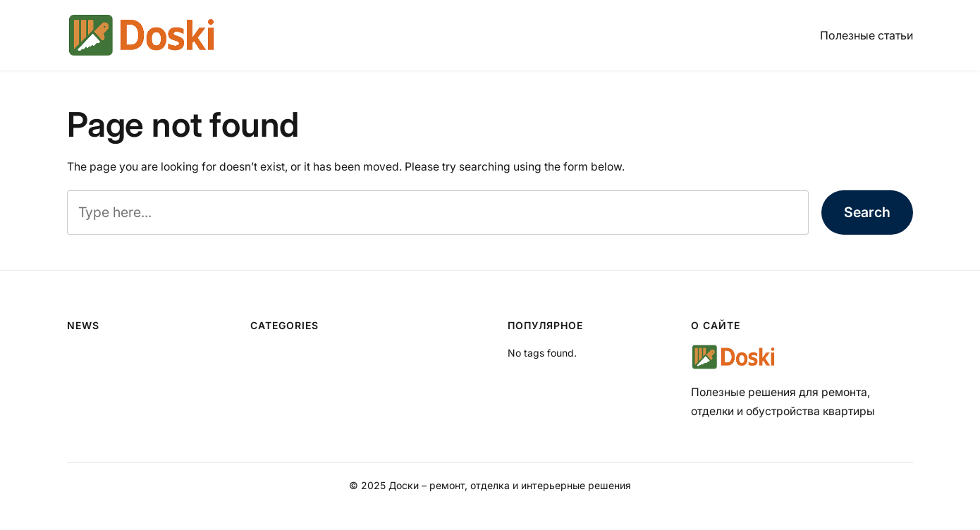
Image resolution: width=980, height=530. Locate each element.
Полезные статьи (866, 35)
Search (867, 212)
